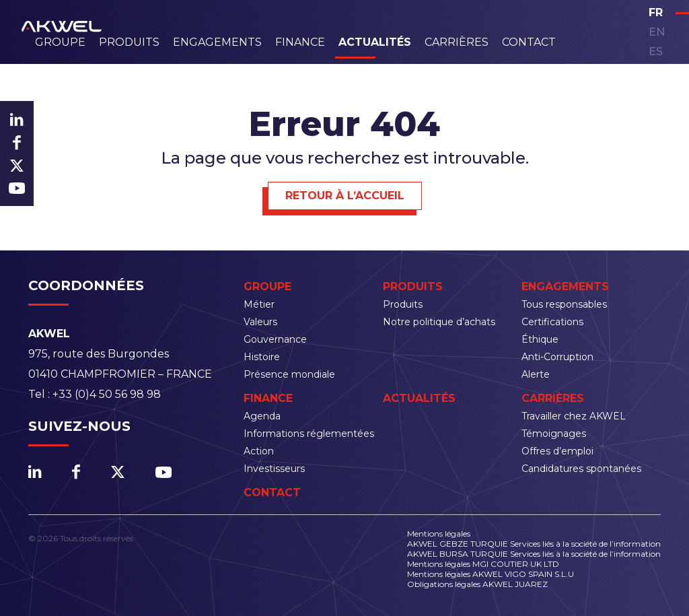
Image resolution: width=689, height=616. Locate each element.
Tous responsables (564, 304)
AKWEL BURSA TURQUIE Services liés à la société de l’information (534, 554)
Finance (300, 42)
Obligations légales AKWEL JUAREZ (477, 584)
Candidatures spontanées (581, 469)
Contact (529, 42)
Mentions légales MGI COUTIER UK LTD (483, 564)
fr (656, 12)
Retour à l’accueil (345, 196)
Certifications (552, 322)
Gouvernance (275, 339)
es (656, 52)
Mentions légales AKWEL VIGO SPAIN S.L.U (491, 574)
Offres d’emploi (557, 451)
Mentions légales (439, 534)
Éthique (540, 339)
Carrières (457, 42)
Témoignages (554, 434)
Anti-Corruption (557, 357)
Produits (129, 42)
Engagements (217, 42)
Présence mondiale (289, 374)
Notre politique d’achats (439, 322)
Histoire (262, 357)
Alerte (536, 374)
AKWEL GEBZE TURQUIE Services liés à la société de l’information (534, 544)
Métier (259, 304)
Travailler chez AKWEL (574, 416)
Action (259, 451)
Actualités (375, 42)
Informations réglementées (309, 434)
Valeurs (260, 322)
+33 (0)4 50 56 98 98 (107, 394)
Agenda (262, 416)
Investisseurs (274, 469)
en (657, 32)
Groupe (60, 42)
